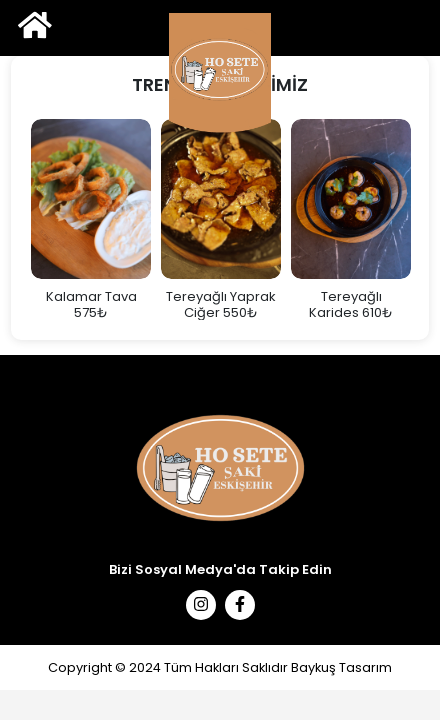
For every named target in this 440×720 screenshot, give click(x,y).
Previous (11, 220)
